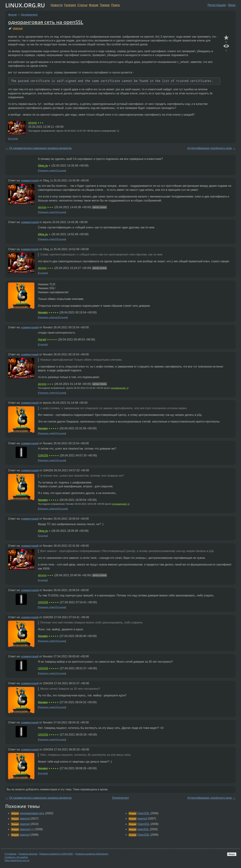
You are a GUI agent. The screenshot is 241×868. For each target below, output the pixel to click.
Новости (57, 5)
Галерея (70, 5)
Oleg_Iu (43, 166)
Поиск (115, 5)
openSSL (143, 829)
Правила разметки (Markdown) (92, 854)
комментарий (30, 181)
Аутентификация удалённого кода (209, 148)
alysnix (33, 123)
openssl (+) (27, 829)
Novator (43, 312)
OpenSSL (143, 813)
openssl (18, 28)
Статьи (82, 5)
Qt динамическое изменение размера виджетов (40, 148)
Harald (42, 339)
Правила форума (28, 854)
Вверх (232, 854)
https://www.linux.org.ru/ (17, 860)
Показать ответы (48, 317)
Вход (232, 5)
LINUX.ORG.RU (25, 5)
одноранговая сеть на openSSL (46, 22)
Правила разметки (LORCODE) (56, 854)
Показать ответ (47, 170)
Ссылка (13, 139)
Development (29, 15)
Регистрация (217, 5)
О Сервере (11, 854)
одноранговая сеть (32, 813)
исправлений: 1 (119, 388)
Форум (94, 5)
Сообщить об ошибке (16, 857)
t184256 (43, 455)
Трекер (105, 5)
